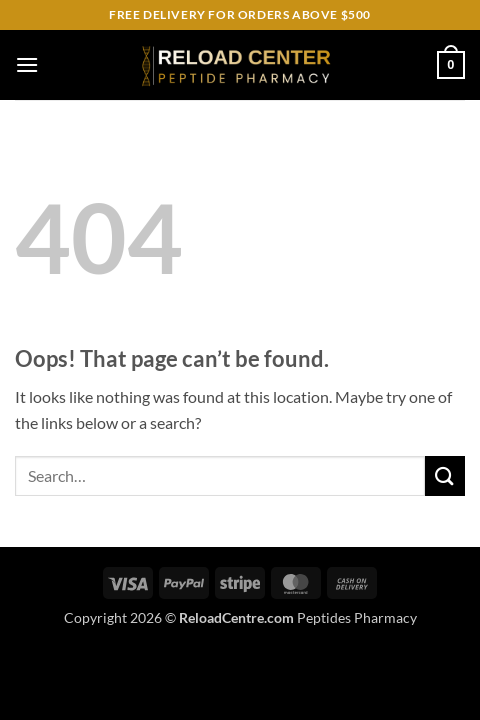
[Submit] (445, 475)
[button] (27, 64)
